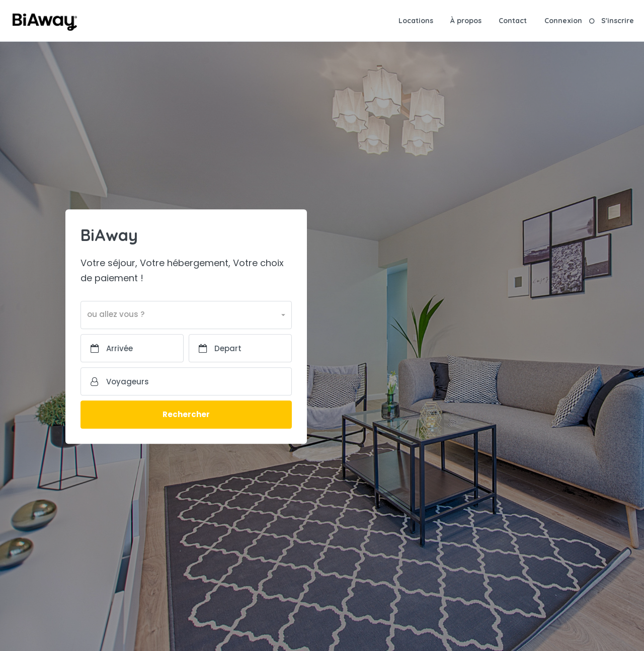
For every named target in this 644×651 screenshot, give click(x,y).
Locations (416, 21)
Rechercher (186, 415)
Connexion (563, 21)
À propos (466, 21)
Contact (513, 21)
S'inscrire (618, 21)
